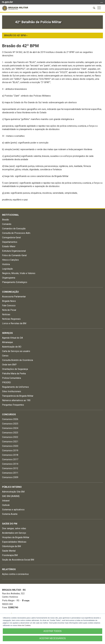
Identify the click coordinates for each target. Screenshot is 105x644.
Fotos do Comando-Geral (14, 255)
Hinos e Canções (10, 260)
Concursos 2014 (10, 464)
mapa (26, 601)
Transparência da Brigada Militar (18, 396)
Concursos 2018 (10, 455)
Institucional (11, 215)
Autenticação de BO (12, 347)
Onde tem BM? (9, 365)
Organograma (9, 278)
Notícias (6, 314)
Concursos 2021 (10, 442)
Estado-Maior (9, 246)
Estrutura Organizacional (14, 251)
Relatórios (9, 569)
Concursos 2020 (10, 446)
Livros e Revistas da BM (14, 323)
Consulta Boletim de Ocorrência (17, 360)
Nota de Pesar (9, 310)
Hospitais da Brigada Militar (16, 537)
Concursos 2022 (10, 437)
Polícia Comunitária (11, 378)
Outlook (6, 505)
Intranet (6, 501)
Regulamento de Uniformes (15, 387)
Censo (5, 356)
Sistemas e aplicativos (13, 510)
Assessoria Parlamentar (14, 297)
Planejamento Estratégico (15, 282)
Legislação (7, 269)
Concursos (9, 414)
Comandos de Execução (14, 229)
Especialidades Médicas (14, 542)
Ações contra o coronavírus (15, 574)
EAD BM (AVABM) (11, 496)
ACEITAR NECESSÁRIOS (53, 638)
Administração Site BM (13, 492)
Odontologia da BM (11, 546)
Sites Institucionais (12, 391)
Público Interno (12, 487)
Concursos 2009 (10, 477)
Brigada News (9, 301)
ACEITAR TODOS (53, 631)
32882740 (13, 607)
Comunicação (10, 292)
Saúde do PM (10, 524)
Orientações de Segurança (15, 369)
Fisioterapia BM (10, 555)
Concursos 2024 (10, 428)
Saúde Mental (9, 551)
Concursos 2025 (10, 424)
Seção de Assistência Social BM (18, 560)
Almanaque (7, 342)
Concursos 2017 (10, 459)
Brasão (6, 220)
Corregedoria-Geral (11, 238)
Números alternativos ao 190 (16, 400)
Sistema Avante (10, 514)
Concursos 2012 (10, 468)
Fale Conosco (9, 306)
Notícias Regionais (11, 319)
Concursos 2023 (10, 433)
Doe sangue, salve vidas (14, 528)
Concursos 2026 (10, 419)
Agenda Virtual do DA (12, 338)
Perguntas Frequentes (13, 405)
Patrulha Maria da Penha (14, 374)
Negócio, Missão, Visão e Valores (19, 273)
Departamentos (10, 242)
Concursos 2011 (10, 473)
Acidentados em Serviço (14, 533)
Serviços (7, 333)
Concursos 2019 (10, 450)
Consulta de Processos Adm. (16, 233)
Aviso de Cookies (24, 625)
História (6, 264)
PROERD (6, 382)
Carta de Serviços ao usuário (16, 351)
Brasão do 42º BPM (16, 35)
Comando (7, 224)
